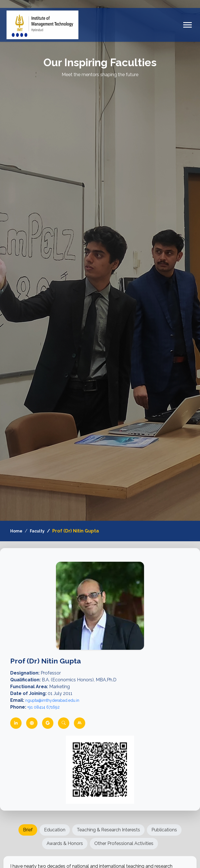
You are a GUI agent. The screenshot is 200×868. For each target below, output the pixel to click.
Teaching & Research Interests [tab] (108, 830)
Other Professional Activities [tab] (124, 843)
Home (16, 531)
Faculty (37, 531)
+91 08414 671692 (43, 707)
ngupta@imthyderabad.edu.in (52, 700)
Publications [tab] (164, 830)
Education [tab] (55, 830)
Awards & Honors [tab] (65, 843)
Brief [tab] (28, 830)
